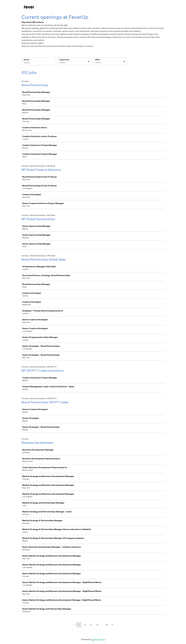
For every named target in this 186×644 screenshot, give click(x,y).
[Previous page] (74, 625)
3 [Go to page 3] (91, 625)
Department (64, 60)
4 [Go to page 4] (97, 625)
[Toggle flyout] (89, 62)
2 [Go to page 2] (85, 625)
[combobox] (59, 63)
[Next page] (112, 625)
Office (97, 60)
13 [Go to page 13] (107, 625)
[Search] (38, 63)
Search (26, 60)
